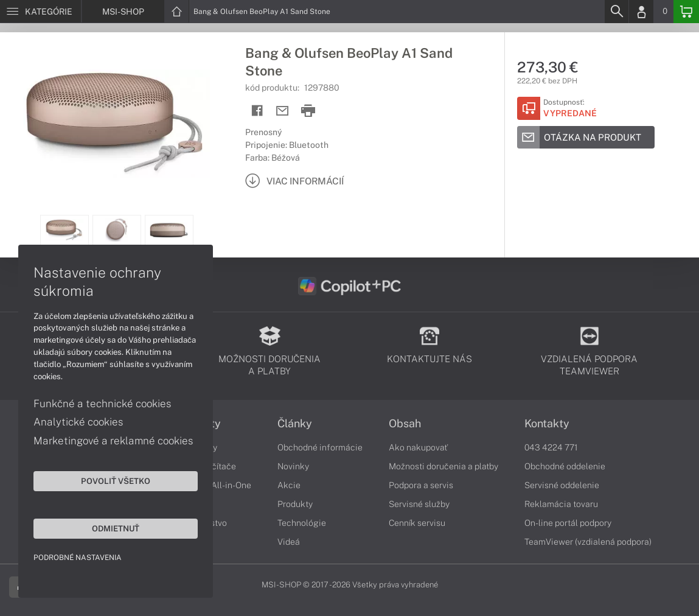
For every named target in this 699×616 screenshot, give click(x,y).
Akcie (289, 485)
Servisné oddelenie (562, 485)
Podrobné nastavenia (78, 558)
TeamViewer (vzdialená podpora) (588, 542)
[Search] (616, 12)
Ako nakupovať (418, 447)
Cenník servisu (417, 523)
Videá (289, 542)
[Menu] (40, 12)
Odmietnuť (116, 528)
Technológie (302, 523)
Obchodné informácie (320, 447)
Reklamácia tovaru (561, 504)
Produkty (295, 504)
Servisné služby (419, 504)
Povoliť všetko (116, 481)
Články (295, 424)
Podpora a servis (421, 485)
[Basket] (686, 12)
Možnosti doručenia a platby (443, 466)
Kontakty (547, 424)
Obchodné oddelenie (565, 466)
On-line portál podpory (568, 523)
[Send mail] (283, 111)
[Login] (641, 12)
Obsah (405, 424)
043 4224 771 (551, 447)
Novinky (293, 466)
